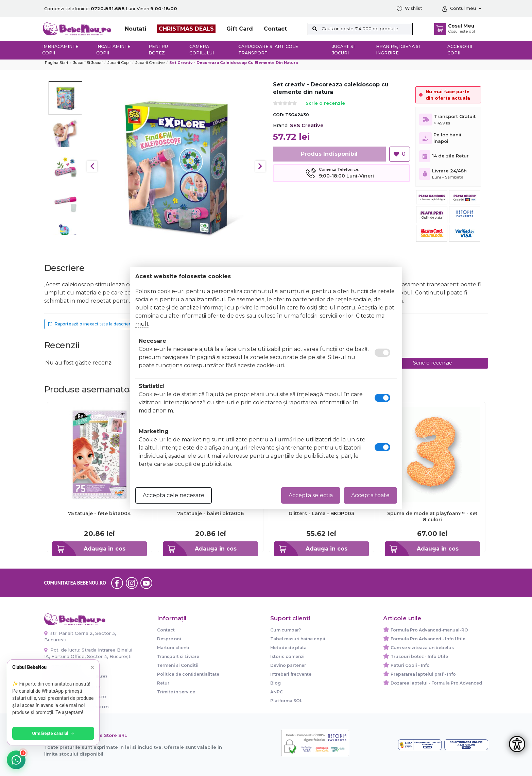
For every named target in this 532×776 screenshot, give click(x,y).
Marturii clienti (173, 648)
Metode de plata (288, 648)
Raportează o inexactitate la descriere (91, 324)
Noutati (135, 29)
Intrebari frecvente (291, 674)
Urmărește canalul (54, 733)
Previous (92, 166)
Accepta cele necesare (174, 495)
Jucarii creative (150, 63)
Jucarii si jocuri (343, 50)
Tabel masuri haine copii (298, 639)
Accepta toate (370, 495)
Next (260, 166)
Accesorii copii (460, 50)
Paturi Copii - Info (410, 665)
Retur (163, 683)
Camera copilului (202, 50)
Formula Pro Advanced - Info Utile (428, 639)
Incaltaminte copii (113, 50)
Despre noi (169, 639)
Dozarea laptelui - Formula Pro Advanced (436, 683)
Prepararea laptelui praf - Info (423, 674)
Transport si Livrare (178, 656)
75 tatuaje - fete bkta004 (99, 513)
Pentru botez (158, 50)
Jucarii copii (119, 63)
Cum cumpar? (286, 630)
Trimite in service (176, 692)
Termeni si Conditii (178, 665)
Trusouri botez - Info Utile (419, 656)
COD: (279, 115)
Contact (275, 29)
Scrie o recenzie (325, 104)
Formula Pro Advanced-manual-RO (429, 630)
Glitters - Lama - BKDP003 (321, 513)
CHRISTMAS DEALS (186, 29)
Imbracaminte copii (60, 50)
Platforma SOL (286, 701)
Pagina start (57, 63)
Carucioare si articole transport (268, 50)
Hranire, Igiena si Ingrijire (398, 50)
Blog (276, 683)
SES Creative (307, 125)
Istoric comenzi (287, 656)
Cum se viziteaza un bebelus (422, 648)
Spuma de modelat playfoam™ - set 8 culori (432, 517)
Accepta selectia (311, 495)
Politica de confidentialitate (188, 674)
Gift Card (240, 29)
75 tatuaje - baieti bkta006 (210, 513)
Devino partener (288, 665)
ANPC (277, 692)
